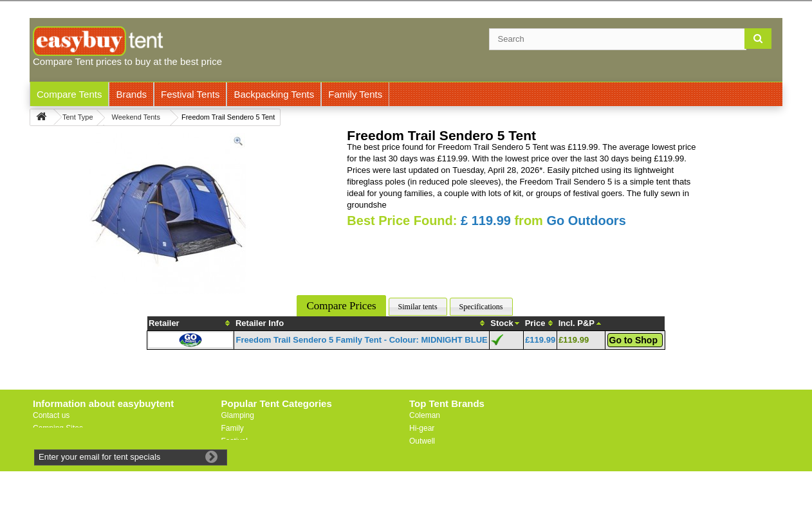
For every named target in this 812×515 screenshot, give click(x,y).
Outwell (422, 441)
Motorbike (238, 467)
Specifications (481, 307)
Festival (235, 441)
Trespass (425, 480)
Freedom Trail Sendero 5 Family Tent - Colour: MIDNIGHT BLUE (361, 340)
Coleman (425, 415)
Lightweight (241, 454)
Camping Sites (58, 428)
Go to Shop (633, 340)
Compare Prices (341, 306)
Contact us (51, 415)
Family (233, 428)
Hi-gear (422, 428)
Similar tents (418, 307)
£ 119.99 (486, 221)
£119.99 (540, 340)
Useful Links (54, 441)
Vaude (420, 467)
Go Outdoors (586, 221)
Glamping (238, 415)
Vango (420, 454)
